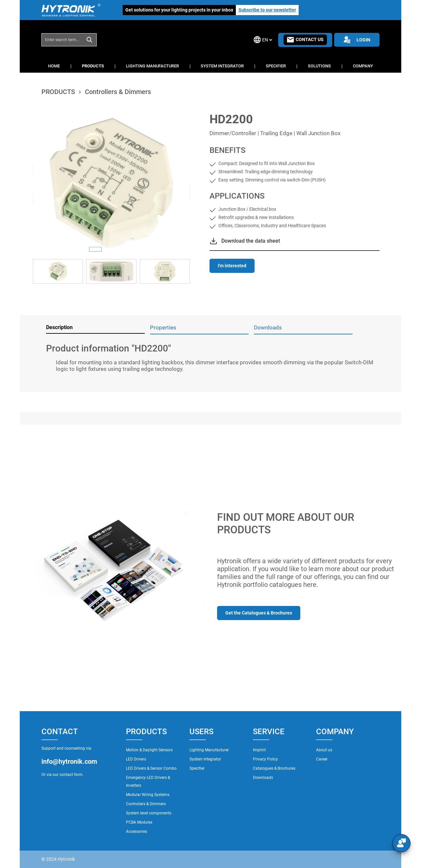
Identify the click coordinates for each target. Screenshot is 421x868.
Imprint (259, 750)
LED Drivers (136, 759)
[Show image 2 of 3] (111, 249)
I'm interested (232, 266)
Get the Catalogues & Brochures (259, 613)
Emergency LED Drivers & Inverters (148, 782)
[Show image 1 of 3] (95, 249)
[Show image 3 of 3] (127, 249)
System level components (149, 813)
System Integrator (205, 759)
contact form (71, 775)
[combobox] (62, 40)
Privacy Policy (265, 759)
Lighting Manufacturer (209, 750)
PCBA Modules (139, 822)
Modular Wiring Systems (148, 795)
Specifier (197, 768)
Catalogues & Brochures (274, 768)
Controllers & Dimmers (146, 804)
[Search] (90, 40)
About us (324, 750)
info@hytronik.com (69, 761)
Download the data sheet (251, 241)
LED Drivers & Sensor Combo (151, 768)
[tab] (95, 328)
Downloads (263, 778)
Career (322, 759)
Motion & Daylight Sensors (149, 750)
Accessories (136, 832)
